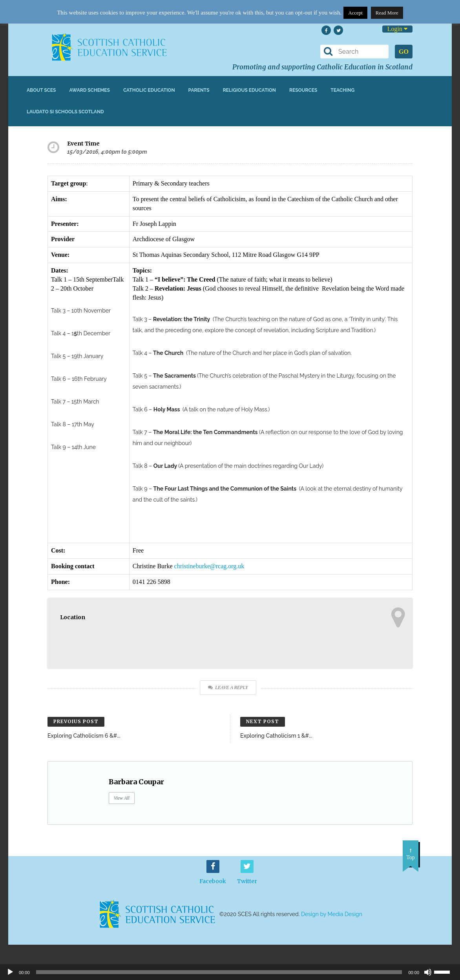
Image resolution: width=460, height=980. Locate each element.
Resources (303, 90)
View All (122, 798)
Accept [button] (355, 13)
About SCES (41, 90)
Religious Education (249, 90)
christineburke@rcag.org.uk (209, 566)
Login (397, 29)
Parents (199, 90)
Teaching (342, 90)
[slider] (445, 971)
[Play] (10, 972)
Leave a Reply (228, 687)
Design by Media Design (332, 915)
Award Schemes (89, 90)
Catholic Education (149, 90)
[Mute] (428, 972)
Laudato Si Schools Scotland (65, 112)
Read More (387, 13)
